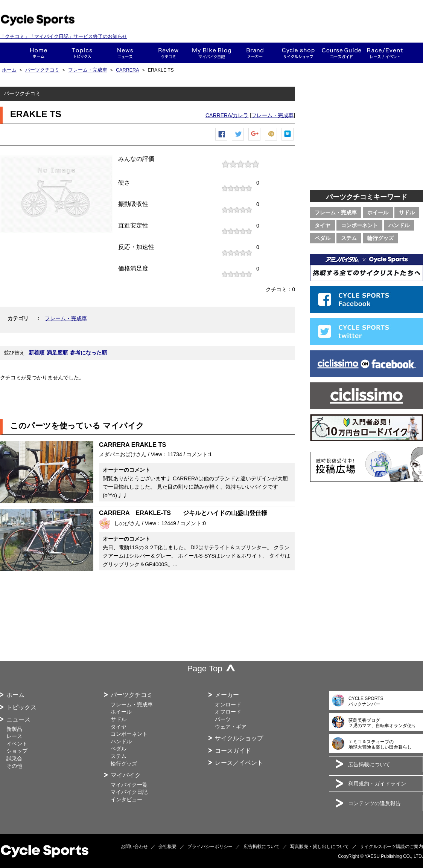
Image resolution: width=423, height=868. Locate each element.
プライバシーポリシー (210, 847)
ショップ (298, 53)
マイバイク (126, 775)
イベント (17, 744)
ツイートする (238, 140)
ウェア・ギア (231, 727)
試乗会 (14, 758)
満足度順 (57, 353)
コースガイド (342, 53)
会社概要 (167, 847)
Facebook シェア (222, 140)
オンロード (228, 704)
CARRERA (128, 70)
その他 (14, 766)
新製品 (14, 729)
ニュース (125, 53)
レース (14, 736)
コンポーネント (359, 225)
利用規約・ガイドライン (377, 784)
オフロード (228, 712)
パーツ (223, 719)
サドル (407, 212)
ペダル (323, 238)
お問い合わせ (134, 847)
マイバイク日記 (129, 792)
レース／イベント (239, 763)
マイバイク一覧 (129, 785)
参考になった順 (88, 353)
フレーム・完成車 (88, 70)
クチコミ (168, 53)
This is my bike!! (212, 53)
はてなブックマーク (288, 140)
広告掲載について (369, 764)
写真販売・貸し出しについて (320, 847)
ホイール (378, 212)
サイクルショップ (239, 738)
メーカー (255, 53)
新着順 (37, 353)
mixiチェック (271, 140)
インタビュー (126, 799)
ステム (349, 238)
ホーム (39, 53)
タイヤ (323, 225)
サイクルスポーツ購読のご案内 (391, 847)
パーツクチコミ (42, 70)
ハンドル (399, 225)
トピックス (82, 53)
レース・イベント (385, 53)
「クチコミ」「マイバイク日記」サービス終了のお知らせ (64, 36)
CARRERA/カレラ (227, 115)
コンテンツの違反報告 (374, 803)
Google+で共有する (255, 140)
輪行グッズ (380, 238)
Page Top (205, 669)
